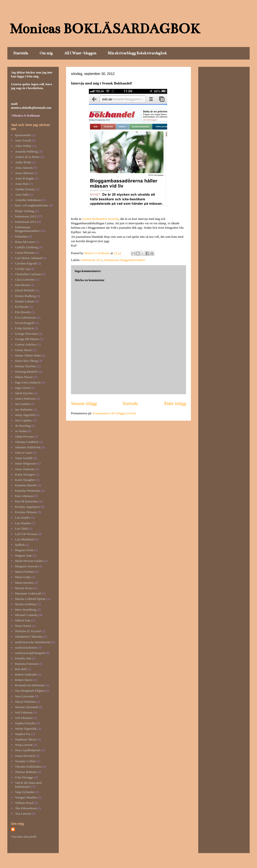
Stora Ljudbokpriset (28, 750)
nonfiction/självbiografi (30, 653)
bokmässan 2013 (26, 222)
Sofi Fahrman (24, 712)
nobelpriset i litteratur (29, 636)
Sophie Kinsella (25, 723)
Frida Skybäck (24, 328)
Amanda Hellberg (26, 151)
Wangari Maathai (26, 797)
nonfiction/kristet (26, 648)
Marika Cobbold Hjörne (30, 599)
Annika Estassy (25, 189)
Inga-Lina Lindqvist (28, 382)
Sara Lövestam (24, 696)
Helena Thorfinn (25, 366)
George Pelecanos (26, 334)
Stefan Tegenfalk (26, 729)
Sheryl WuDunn (25, 702)
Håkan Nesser (24, 377)
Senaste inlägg (84, 404)
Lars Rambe (23, 523)
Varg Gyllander (25, 792)
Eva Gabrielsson (25, 317)
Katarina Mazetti (26, 485)
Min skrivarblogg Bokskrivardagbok (137, 53)
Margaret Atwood (26, 566)
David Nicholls (25, 290)
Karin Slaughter (25, 480)
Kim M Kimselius (26, 501)
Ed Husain (22, 307)
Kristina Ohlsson (26, 512)
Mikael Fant (23, 620)
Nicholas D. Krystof (28, 631)
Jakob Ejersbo (24, 393)
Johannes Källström (28, 447)
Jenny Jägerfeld (25, 415)
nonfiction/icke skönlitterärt (33, 642)
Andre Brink (23, 162)
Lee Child (21, 529)
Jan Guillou (22, 404)
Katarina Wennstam (27, 491)
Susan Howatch (25, 756)
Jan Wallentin (24, 410)
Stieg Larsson (24, 745)
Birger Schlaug (24, 211)
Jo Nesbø (21, 431)
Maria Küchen (24, 583)
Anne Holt (22, 184)
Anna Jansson (24, 168)
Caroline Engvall (26, 263)
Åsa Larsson (23, 814)
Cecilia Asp (22, 269)
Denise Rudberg (25, 296)
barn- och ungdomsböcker (32, 205)
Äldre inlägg (175, 404)
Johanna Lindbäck (27, 442)
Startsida (21, 53)
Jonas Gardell (24, 458)
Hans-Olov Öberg (26, 361)
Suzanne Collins (25, 761)
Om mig (46, 53)
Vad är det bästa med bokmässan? (28, 785)
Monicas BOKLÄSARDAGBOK (105, 29)
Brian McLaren (25, 242)
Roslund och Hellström (30, 685)
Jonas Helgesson (25, 463)
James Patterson (25, 398)
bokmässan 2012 (92, 260)
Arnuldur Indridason (28, 200)
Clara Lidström (25, 279)
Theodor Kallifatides (28, 767)
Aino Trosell (23, 140)
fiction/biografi (25, 323)
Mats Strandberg (25, 610)
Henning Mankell (26, 372)
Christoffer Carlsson (28, 274)
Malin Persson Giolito (29, 561)
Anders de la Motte (27, 157)
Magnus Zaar (23, 555)
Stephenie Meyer (26, 739)
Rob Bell (21, 669)
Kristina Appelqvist (27, 507)
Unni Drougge (24, 777)
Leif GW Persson (26, 534)
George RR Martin (27, 339)
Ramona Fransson (26, 664)
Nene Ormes (23, 626)
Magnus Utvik (24, 550)
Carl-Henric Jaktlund (28, 258)
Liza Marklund (24, 539)
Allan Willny (23, 146)
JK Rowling (23, 426)
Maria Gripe (23, 577)
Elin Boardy (23, 312)
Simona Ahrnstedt (26, 707)
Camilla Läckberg (26, 247)
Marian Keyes (24, 588)
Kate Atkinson (24, 496)
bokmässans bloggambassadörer (124, 260)
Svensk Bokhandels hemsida (100, 219)
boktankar (21, 236)
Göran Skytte (23, 350)
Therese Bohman (26, 772)
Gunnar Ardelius (25, 344)
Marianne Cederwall (28, 593)
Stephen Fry (23, 734)
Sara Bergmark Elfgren (30, 691)
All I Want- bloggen (80, 53)
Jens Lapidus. (24, 420)
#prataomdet (23, 135)
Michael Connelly (26, 615)
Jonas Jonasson (25, 469)
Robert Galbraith (26, 674)
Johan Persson (24, 436)
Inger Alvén (23, 388)
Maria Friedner (24, 572)
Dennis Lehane (24, 301)
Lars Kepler (23, 517)
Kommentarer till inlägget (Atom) (114, 413)
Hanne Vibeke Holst (28, 355)
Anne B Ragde (24, 178)
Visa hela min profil (24, 837)
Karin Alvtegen (25, 474)
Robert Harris (24, 680)
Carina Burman (25, 253)
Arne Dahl (22, 195)
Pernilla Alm (23, 658)
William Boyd (24, 803)
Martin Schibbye (26, 604)
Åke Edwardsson (26, 808)
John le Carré (23, 453)
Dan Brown (22, 285)
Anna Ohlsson (24, 173)
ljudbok (20, 545)
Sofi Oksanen (23, 718)
